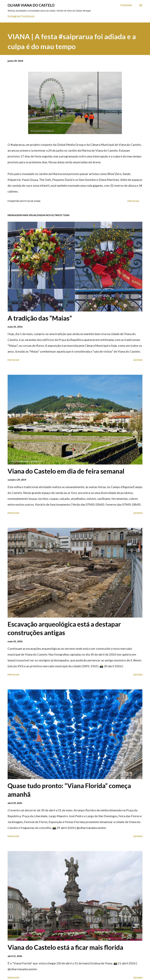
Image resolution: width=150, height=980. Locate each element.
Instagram (14, 16)
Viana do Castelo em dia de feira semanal (66, 471)
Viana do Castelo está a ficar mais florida (65, 947)
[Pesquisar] (126, 5)
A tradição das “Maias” (40, 318)
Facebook (28, 16)
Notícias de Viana (30, 201)
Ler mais (138, 360)
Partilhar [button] (133, 201)
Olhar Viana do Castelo (31, 5)
